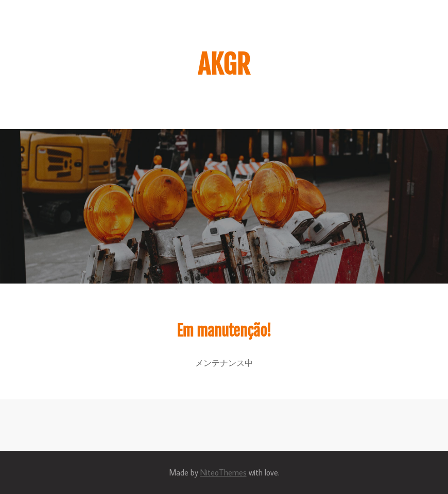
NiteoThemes (223, 472)
